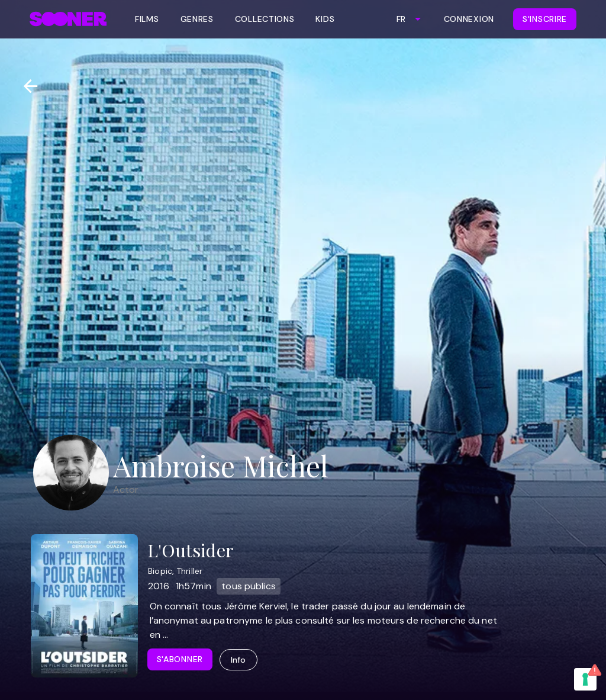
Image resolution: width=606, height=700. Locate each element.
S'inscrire (545, 19)
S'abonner (180, 659)
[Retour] (26, 86)
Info (238, 660)
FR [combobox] (401, 19)
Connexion (469, 19)
